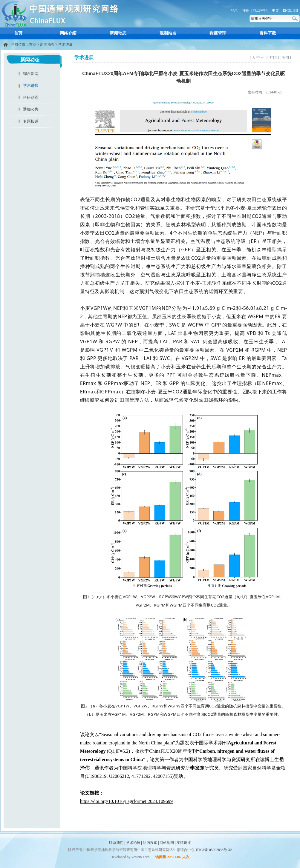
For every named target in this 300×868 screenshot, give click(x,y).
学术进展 (65, 44)
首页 (18, 33)
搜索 (296, 19)
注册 (246, 10)
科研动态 (31, 97)
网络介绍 (68, 33)
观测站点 (168, 33)
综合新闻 (31, 74)
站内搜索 (150, 843)
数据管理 (218, 33)
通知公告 (31, 109)
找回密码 (260, 10)
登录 (234, 10)
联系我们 (116, 843)
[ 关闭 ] (285, 58)
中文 (275, 10)
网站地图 (167, 843)
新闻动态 (118, 33)
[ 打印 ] (273, 58)
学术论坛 (133, 843)
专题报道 (31, 121)
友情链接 (184, 843)
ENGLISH (291, 10)
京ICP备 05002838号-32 (214, 850)
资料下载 (268, 33)
